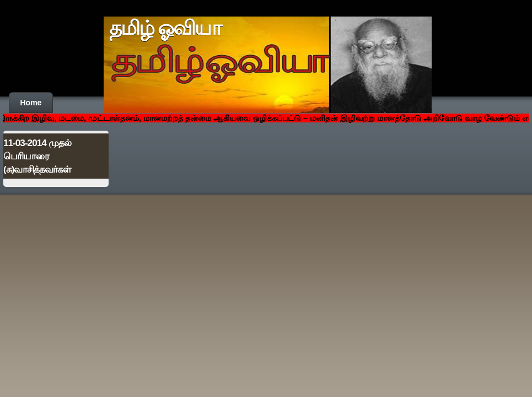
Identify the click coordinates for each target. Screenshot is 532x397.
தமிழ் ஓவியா (165, 28)
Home (31, 103)
